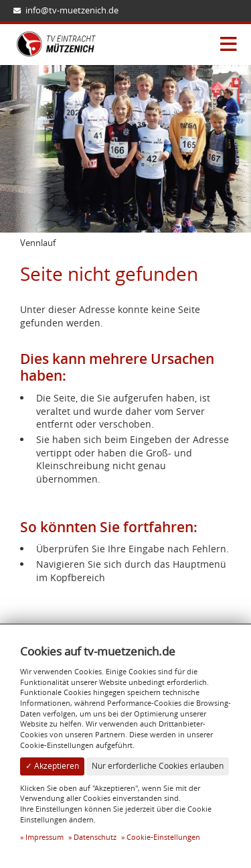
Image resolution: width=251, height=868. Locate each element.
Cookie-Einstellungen (163, 837)
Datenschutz (95, 837)
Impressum (45, 837)
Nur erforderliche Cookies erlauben (158, 766)
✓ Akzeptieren (52, 766)
